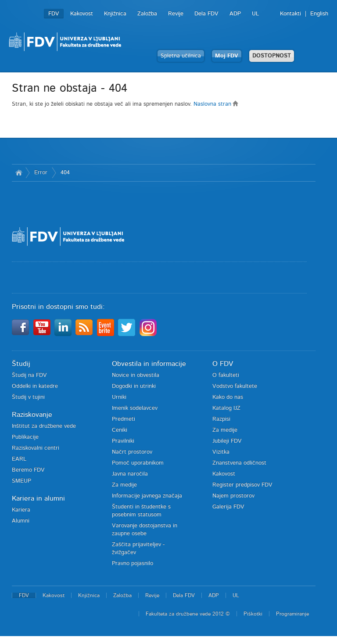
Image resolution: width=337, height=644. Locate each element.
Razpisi (221, 419)
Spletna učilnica (181, 56)
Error (41, 173)
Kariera (21, 510)
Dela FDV (206, 14)
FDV (54, 14)
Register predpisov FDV (242, 485)
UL (255, 14)
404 (65, 173)
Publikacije (25, 437)
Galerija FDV (228, 507)
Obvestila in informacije (149, 364)
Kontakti (290, 14)
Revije (176, 14)
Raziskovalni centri (36, 448)
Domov (19, 173)
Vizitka (221, 452)
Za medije (124, 485)
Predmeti (124, 419)
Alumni (21, 521)
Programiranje (292, 614)
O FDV (223, 364)
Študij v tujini (28, 397)
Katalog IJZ (226, 408)
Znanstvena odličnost (239, 463)
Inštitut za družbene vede (44, 426)
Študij (21, 364)
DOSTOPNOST (272, 56)
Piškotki (253, 614)
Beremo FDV (28, 470)
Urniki (119, 397)
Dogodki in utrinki (134, 386)
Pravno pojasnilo (133, 563)
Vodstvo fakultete (235, 386)
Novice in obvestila (136, 375)
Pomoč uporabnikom (138, 463)
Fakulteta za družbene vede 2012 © (188, 614)
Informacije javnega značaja (147, 496)
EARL (19, 459)
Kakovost (82, 14)
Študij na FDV (29, 375)
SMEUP (22, 481)
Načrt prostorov (132, 452)
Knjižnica (115, 14)
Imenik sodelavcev (135, 408)
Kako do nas (228, 397)
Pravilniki (123, 441)
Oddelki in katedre (35, 386)
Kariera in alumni (38, 498)
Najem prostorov (233, 496)
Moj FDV (227, 56)
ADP (235, 14)
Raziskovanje (32, 415)
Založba (147, 14)
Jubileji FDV (227, 441)
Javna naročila (130, 474)
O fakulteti (226, 375)
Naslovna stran (216, 104)
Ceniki (120, 430)
